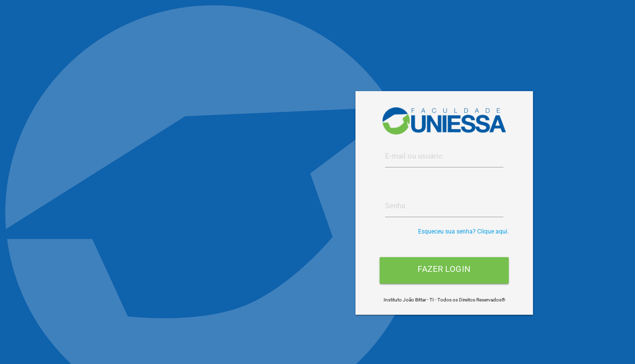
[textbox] (444, 156)
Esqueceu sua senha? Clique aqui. (463, 232)
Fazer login (444, 269)
